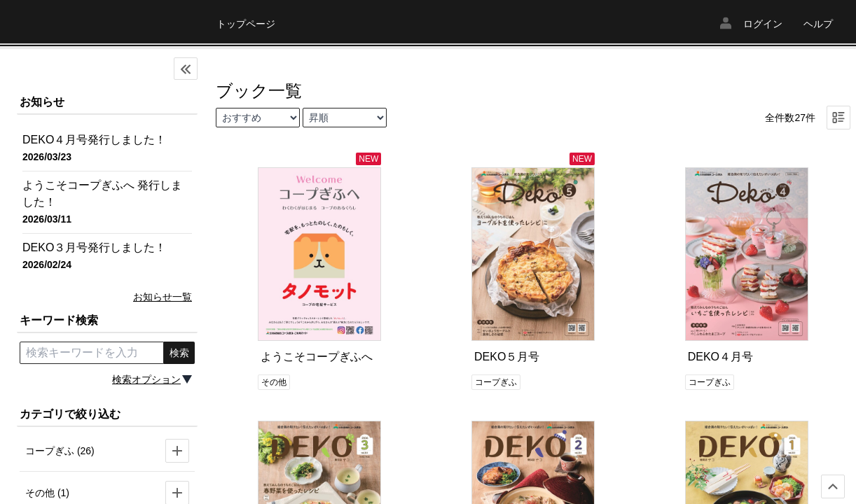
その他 (274, 382)
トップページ (246, 24)
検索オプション (146, 379)
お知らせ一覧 (163, 297)
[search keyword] (92, 353)
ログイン (763, 24)
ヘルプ (818, 24)
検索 (179, 353)
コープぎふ (496, 382)
